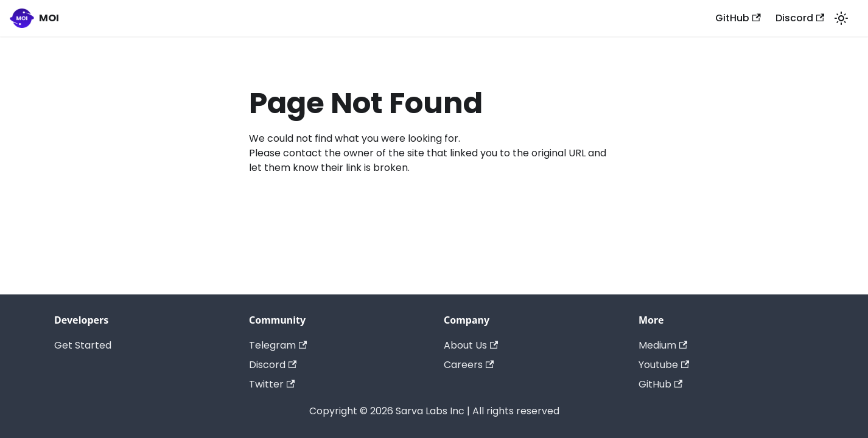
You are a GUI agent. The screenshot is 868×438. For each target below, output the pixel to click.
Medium (663, 345)
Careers (469, 365)
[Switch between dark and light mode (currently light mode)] (841, 18)
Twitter (272, 384)
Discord (800, 18)
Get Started (83, 345)
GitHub (738, 18)
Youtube (664, 365)
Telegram (278, 345)
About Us (471, 345)
